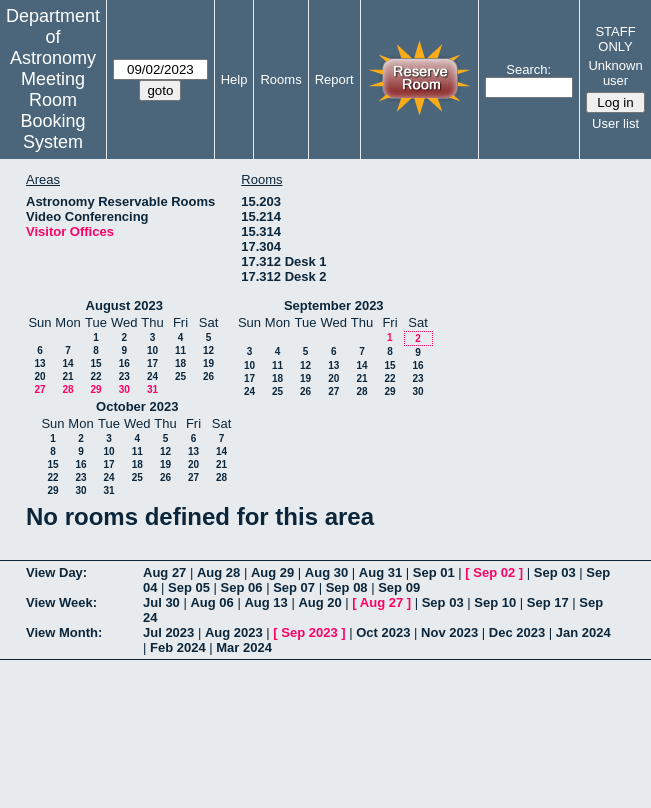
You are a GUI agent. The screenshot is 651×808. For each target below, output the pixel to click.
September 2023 (334, 305)
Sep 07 (294, 587)
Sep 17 (548, 602)
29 (95, 389)
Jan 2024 (583, 632)
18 (180, 363)
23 (124, 376)
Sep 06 (242, 587)
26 (208, 376)
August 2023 (124, 305)
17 (152, 363)
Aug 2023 (234, 632)
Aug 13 (265, 602)
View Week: (61, 602)
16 (124, 363)
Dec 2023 (517, 632)
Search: (528, 69)
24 (152, 376)
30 (124, 389)
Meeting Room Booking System (52, 110)
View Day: (56, 572)
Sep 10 (495, 602)
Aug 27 (164, 572)
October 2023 (137, 406)
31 (152, 389)
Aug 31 (380, 572)
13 (39, 363)
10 (152, 350)
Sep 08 (347, 587)
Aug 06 (211, 602)
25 (180, 376)
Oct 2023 (383, 632)
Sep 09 (399, 587)
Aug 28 (218, 572)
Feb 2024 (178, 647)
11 (180, 350)
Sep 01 (434, 572)
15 (95, 363)
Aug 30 (326, 572)
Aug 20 (319, 602)
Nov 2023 (449, 632)
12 (208, 350)
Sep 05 (189, 587)
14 (67, 363)
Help (234, 79)
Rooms (280, 79)
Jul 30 (161, 602)
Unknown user (615, 73)
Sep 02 (494, 572)
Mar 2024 (244, 647)
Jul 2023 (168, 632)
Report (334, 79)
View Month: (64, 632)
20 (39, 376)
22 (95, 376)
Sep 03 (555, 572)
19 (208, 363)
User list (615, 123)
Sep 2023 (309, 632)
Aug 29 (272, 572)
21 (67, 376)
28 (67, 389)
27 (39, 389)
